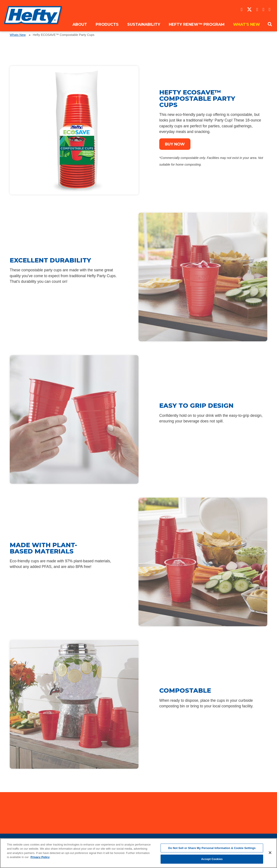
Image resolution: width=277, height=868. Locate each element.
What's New (246, 24)
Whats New (18, 35)
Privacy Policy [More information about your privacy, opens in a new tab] (40, 857)
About (80, 24)
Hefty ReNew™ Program (197, 24)
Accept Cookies (212, 859)
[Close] (270, 853)
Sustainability (144, 24)
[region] (138, 853)
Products (107, 24)
